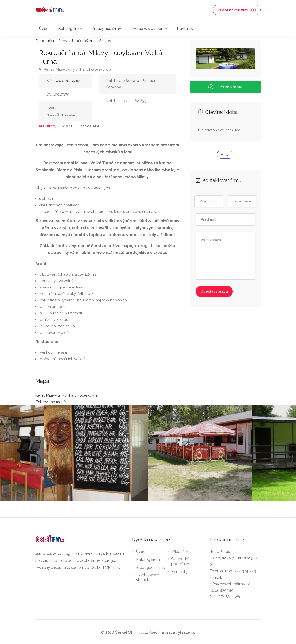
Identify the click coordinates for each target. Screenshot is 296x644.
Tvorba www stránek (149, 29)
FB (225, 155)
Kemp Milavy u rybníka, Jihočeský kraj (76, 69)
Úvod (44, 29)
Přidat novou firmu (237, 10)
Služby (105, 41)
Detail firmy (46, 125)
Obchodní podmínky (180, 560)
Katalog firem (70, 29)
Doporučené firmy (51, 41)
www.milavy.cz (68, 81)
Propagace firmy (106, 29)
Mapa (66, 125)
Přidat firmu (181, 550)
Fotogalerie (87, 125)
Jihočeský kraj (83, 41)
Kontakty (185, 29)
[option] (200, 452)
